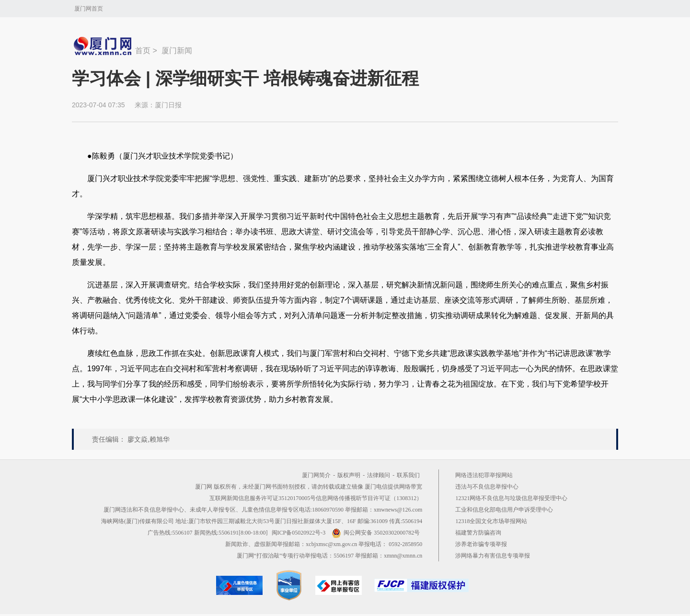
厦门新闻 (177, 51)
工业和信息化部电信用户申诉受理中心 (504, 510)
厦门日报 (168, 105)
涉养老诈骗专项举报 (481, 544)
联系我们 (408, 475)
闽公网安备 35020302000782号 (376, 533)
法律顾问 (379, 475)
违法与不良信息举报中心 (487, 487)
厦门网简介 (316, 475)
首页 (143, 51)
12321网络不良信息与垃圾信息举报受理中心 (511, 498)
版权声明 (349, 475)
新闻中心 (103, 46)
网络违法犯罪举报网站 (484, 475)
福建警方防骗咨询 (478, 533)
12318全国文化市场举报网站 (491, 521)
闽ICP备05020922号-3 (299, 533)
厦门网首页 (89, 9)
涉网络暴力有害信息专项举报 (493, 556)
